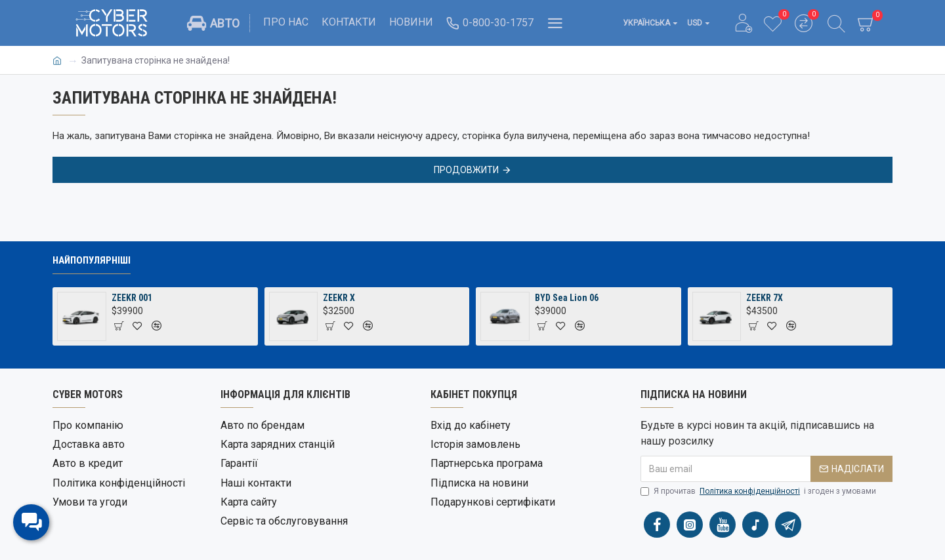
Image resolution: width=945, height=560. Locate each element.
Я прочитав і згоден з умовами (758, 491)
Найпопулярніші (92, 260)
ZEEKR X (339, 298)
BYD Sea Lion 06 (567, 298)
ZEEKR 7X (765, 298)
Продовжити (466, 170)
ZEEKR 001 (132, 298)
